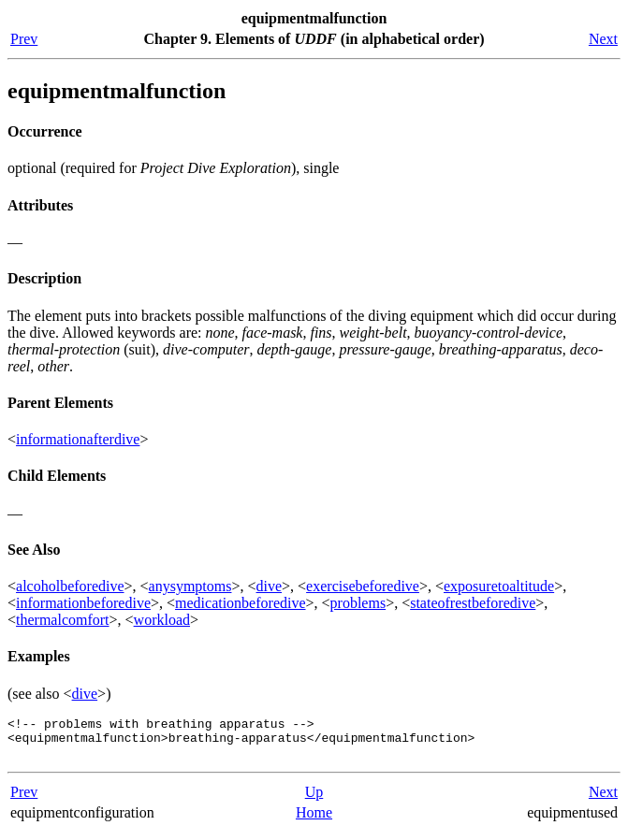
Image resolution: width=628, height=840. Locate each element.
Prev (24, 39)
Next (603, 39)
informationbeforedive (83, 603)
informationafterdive (78, 439)
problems (358, 603)
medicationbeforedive (241, 603)
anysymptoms (190, 586)
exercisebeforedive (363, 586)
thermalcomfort (63, 620)
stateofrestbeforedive (473, 603)
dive (270, 586)
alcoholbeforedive (70, 586)
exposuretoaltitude (499, 586)
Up (314, 800)
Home (314, 821)
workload (162, 620)
